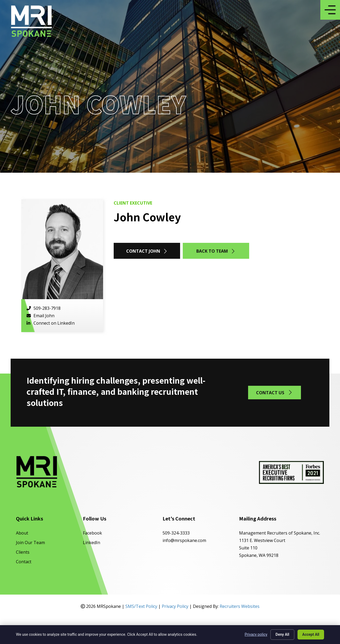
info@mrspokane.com (184, 540)
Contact (24, 562)
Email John (41, 316)
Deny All (282, 634)
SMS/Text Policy (141, 606)
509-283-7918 (44, 308)
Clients (23, 552)
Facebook (92, 533)
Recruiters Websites (240, 606)
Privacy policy (256, 634)
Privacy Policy (175, 606)
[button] (147, 251)
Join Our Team (30, 543)
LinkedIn (92, 543)
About (22, 533)
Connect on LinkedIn (51, 323)
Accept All (311, 634)
